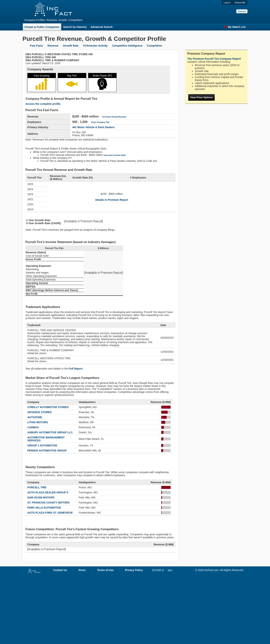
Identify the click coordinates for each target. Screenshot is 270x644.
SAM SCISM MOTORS (41, 498)
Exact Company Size (100, 122)
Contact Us (60, 570)
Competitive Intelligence (127, 46)
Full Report (76, 369)
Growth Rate (71, 46)
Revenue (53, 46)
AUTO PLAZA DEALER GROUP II (48, 492)
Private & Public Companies (42, 27)
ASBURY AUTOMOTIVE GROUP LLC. (50, 432)
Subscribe (240, 3)
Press (82, 570)
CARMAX (33, 427)
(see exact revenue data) (115, 155)
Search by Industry (75, 27)
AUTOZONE (35, 417)
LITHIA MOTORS (38, 422)
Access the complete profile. (43, 104)
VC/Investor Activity (95, 46)
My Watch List (235, 27)
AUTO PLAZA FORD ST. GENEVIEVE (50, 513)
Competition (154, 46)
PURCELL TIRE (37, 487)
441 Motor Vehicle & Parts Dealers (93, 127)
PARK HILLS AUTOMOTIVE (44, 508)
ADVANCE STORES (39, 412)
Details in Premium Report (112, 200)
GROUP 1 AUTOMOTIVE (42, 445)
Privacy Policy (134, 570)
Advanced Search (102, 27)
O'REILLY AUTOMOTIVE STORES (48, 407)
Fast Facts (36, 46)
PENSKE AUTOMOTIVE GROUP (47, 451)
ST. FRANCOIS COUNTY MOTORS (48, 503)
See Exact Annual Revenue (114, 117)
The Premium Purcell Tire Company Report (214, 59)
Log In (227, 3)
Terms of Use (105, 570)
